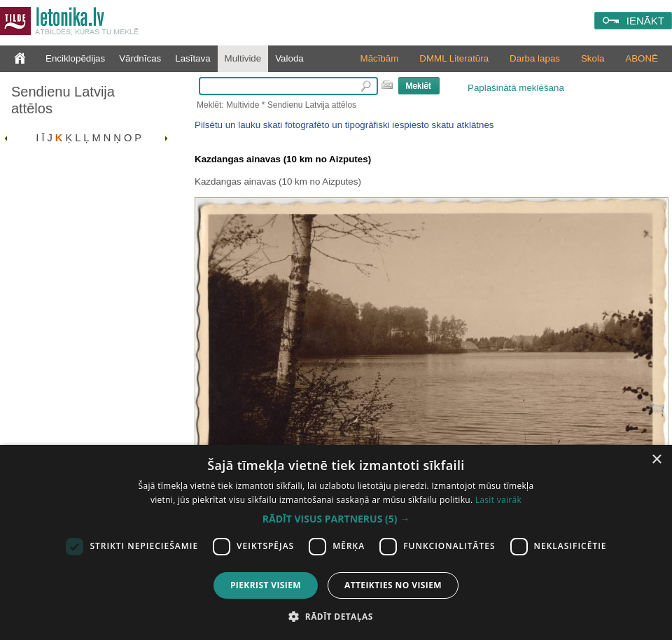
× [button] (656, 460)
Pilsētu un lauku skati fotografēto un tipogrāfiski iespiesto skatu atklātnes (344, 125)
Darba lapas (535, 58)
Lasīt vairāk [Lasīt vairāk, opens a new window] (498, 500)
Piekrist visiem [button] (266, 585)
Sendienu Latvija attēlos (63, 100)
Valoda (289, 58)
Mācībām (380, 58)
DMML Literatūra (454, 58)
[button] (336, 519)
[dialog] (336, 542)
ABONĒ (642, 58)
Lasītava (192, 58)
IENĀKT (645, 21)
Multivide (243, 58)
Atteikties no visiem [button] (393, 585)
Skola (593, 58)
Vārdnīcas (140, 58)
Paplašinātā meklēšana (516, 88)
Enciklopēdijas (75, 58)
